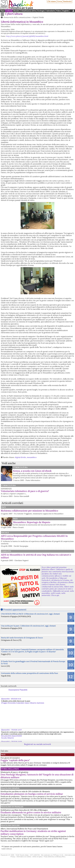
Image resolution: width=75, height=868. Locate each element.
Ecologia (41, 11)
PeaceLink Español (10, 788)
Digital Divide (38, 17)
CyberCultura (14, 14)
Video (59, 11)
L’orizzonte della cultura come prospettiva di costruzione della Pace (30, 673)
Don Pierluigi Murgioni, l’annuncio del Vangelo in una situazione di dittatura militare (37, 776)
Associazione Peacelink (18, 690)
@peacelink (5, 699)
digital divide (20, 457)
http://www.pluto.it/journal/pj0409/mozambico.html (27, 36)
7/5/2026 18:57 (16, 730)
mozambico (32, 457)
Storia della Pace (10, 769)
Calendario (50, 11)
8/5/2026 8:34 (16, 699)
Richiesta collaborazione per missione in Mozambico (30, 511)
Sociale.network (9, 686)
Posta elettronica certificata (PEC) (55, 857)
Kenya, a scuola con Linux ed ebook (32, 471)
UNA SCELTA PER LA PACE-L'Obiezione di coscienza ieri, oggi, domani (30, 614)
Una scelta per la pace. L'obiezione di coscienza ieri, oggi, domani (28, 626)
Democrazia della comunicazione (17, 17)
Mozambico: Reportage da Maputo (32, 522)
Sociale (5, 532)
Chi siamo (52, 1)
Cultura (9, 11)
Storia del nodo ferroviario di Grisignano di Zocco (22, 638)
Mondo (16, 11)
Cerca (60, 1)
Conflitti (6, 551)
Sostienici (67, 1)
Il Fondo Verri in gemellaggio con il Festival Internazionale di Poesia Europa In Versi (33, 662)
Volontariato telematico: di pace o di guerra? (25, 491)
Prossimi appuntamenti (15, 610)
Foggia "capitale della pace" (15, 760)
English (65, 11)
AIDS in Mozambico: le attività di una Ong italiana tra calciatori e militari (36, 556)
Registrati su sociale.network (37, 744)
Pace (3, 11)
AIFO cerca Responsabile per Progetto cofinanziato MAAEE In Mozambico (34, 537)
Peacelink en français (12, 807)
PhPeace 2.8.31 (58, 855)
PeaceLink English (10, 825)
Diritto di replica (37, 857)
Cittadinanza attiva (28, 11)
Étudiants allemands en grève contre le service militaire (31, 812)
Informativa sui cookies (24, 857)
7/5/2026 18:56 (16, 742)
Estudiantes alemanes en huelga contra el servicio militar (32, 794)
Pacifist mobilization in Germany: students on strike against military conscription (33, 832)
